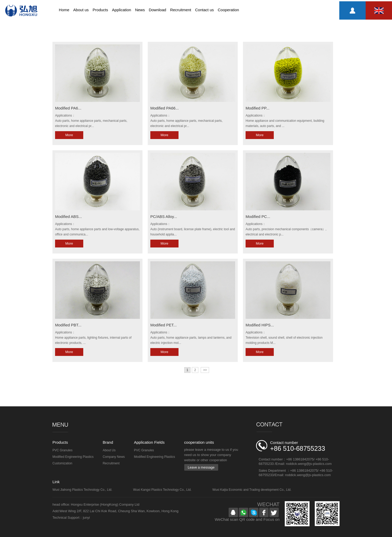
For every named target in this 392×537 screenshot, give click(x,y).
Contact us (205, 10)
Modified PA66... (165, 108)
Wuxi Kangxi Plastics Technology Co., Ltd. (162, 490)
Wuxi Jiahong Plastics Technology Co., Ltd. (82, 490)
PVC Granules (63, 450)
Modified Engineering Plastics (73, 457)
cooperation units (199, 442)
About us (81, 10)
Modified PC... (258, 216)
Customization (62, 463)
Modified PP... (257, 108)
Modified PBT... (68, 325)
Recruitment (181, 10)
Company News (114, 457)
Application (121, 10)
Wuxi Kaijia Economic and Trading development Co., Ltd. (252, 490)
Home (64, 10)
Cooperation (228, 10)
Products (100, 10)
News (140, 10)
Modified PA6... (68, 108)
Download (158, 10)
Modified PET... (164, 325)
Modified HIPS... (260, 325)
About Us (109, 450)
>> (205, 370)
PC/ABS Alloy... (164, 216)
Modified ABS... (69, 216)
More (69, 135)
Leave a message (201, 467)
